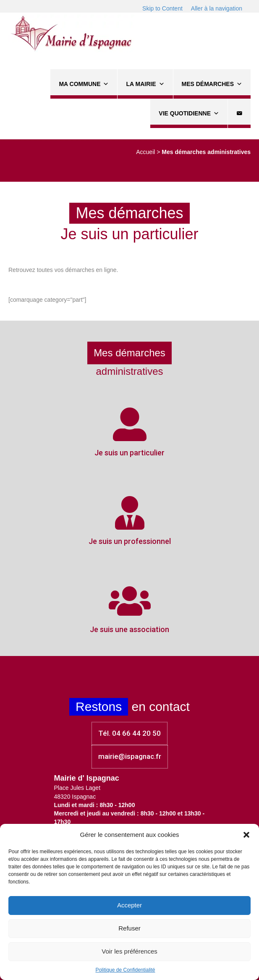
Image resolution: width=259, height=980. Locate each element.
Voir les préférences (129, 951)
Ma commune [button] (84, 84)
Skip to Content (162, 8)
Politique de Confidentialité (125, 970)
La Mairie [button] (145, 84)
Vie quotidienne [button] (189, 113)
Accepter (129, 905)
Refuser (129, 928)
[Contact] (239, 113)
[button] (246, 835)
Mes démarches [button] (212, 84)
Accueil (145, 152)
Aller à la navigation (217, 8)
